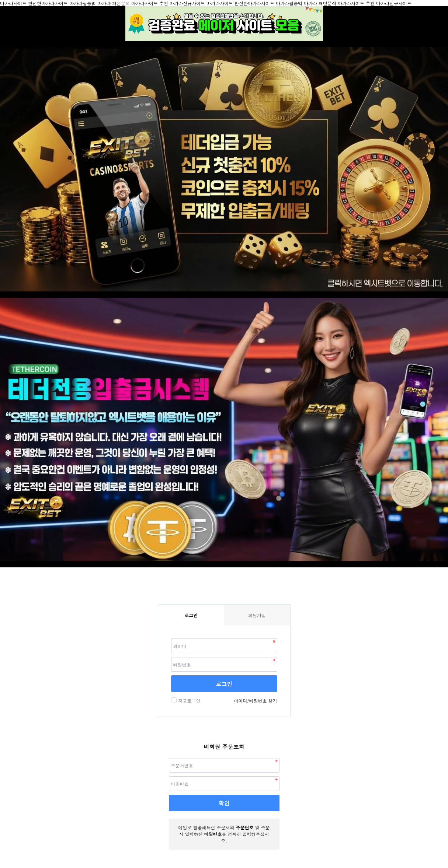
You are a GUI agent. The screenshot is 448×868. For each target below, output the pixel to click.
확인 (224, 803)
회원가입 (257, 615)
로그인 (224, 684)
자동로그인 (189, 701)
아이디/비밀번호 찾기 (255, 701)
